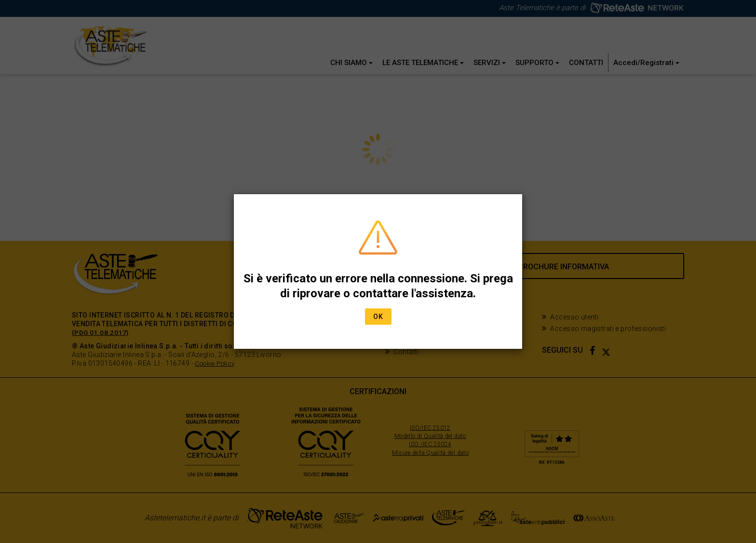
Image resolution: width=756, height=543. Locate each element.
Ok (378, 317)
